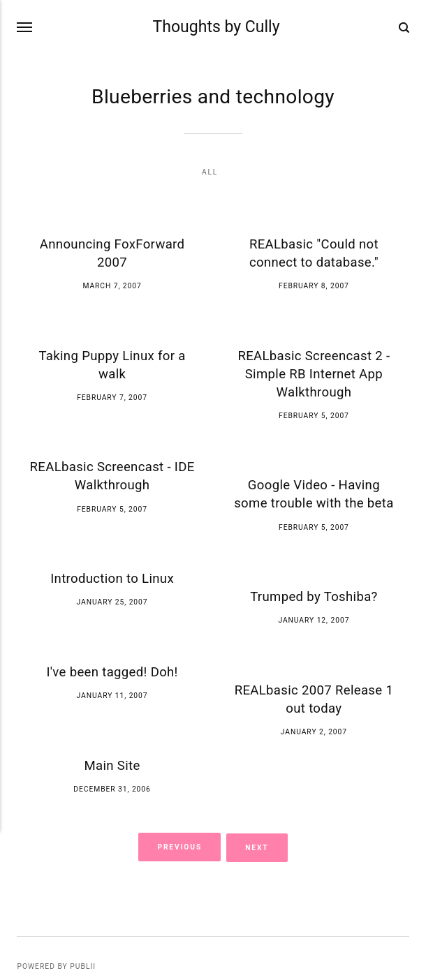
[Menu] (25, 27)
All (210, 172)
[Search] (404, 27)
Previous (179, 847)
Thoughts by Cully (216, 28)
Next (257, 847)
